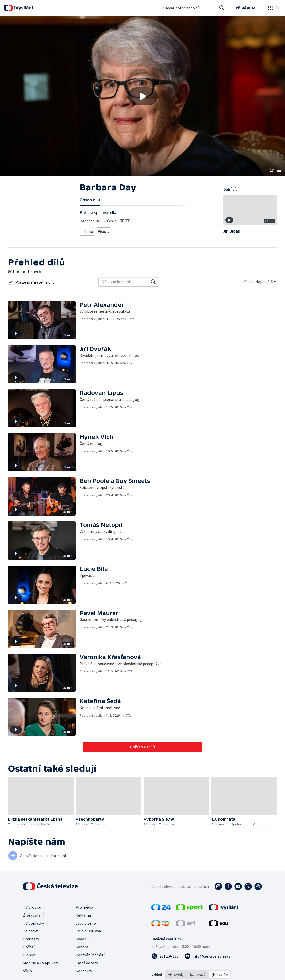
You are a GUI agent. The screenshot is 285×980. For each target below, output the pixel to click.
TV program (33, 907)
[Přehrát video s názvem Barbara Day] (143, 96)
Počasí (29, 947)
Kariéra (82, 947)
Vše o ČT (30, 971)
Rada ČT (83, 939)
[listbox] (198, 975)
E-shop (29, 955)
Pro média (84, 907)
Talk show (106, 231)
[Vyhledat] (153, 282)
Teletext (30, 931)
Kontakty (84, 971)
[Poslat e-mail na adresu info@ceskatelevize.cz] (208, 956)
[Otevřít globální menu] (274, 8)
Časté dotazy (87, 963)
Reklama (83, 915)
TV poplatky (33, 923)
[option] (176, 975)
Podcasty (31, 939)
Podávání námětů (91, 955)
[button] (142, 96)
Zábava (88, 231)
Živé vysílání (33, 915)
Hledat (220, 10)
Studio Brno (86, 923)
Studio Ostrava (88, 931)
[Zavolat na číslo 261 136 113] (165, 956)
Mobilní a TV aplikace (41, 963)
